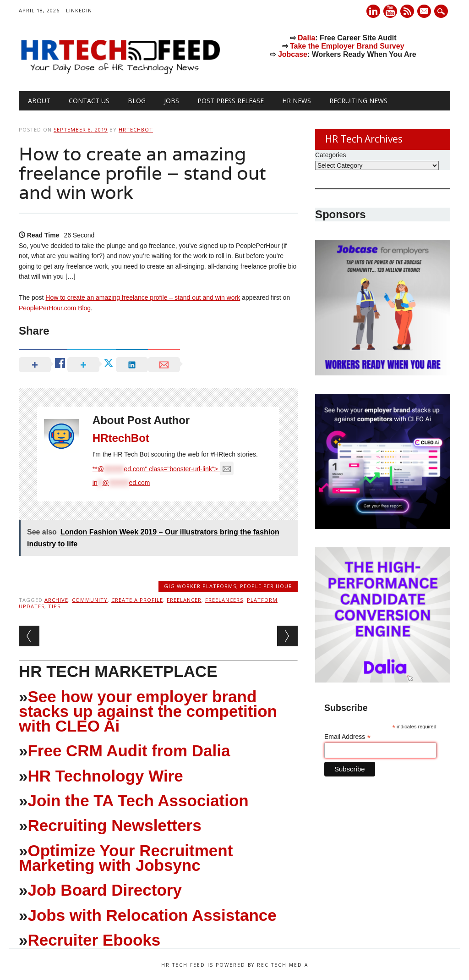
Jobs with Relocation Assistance (152, 915)
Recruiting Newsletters (114, 825)
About (39, 101)
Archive (56, 600)
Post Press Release (231, 101)
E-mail (425, 12)
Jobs (172, 101)
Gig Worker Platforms (200, 586)
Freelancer (184, 600)
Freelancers (224, 600)
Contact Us (89, 101)
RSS (407, 11)
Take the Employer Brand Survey (347, 46)
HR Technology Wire (105, 776)
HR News (297, 101)
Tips (54, 606)
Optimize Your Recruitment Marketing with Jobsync (126, 858)
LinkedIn (79, 10)
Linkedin (373, 11)
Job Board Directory (104, 890)
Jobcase (293, 54)
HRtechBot (136, 129)
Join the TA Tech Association (138, 801)
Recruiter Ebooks (94, 940)
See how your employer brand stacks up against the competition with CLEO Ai (148, 711)
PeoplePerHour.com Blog (55, 308)
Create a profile (137, 600)
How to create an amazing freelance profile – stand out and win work (143, 297)
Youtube (390, 11)
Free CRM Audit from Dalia (129, 751)
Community (90, 600)
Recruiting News (358, 101)
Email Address (348, 737)
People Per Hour (266, 586)
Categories (331, 155)
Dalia (306, 38)
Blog (137, 101)
